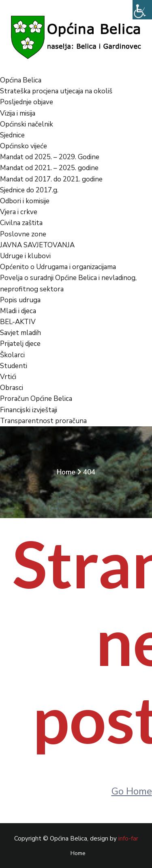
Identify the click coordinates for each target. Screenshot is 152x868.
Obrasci (12, 388)
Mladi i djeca (18, 311)
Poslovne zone (23, 234)
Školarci (12, 355)
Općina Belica (21, 80)
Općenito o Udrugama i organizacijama (58, 267)
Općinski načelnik (27, 124)
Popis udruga (20, 300)
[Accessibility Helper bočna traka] (142, 10)
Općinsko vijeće (24, 146)
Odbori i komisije (25, 201)
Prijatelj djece (20, 344)
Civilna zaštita (21, 223)
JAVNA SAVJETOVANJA (37, 245)
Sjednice (12, 135)
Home (66, 472)
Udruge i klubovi (25, 256)
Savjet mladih (20, 333)
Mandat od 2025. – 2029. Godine (50, 157)
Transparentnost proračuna (43, 421)
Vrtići (8, 377)
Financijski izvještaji (29, 410)
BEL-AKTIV (18, 322)
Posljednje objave (27, 102)
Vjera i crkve (19, 212)
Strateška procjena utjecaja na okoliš (56, 91)
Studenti (14, 366)
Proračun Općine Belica (36, 399)
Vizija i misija (18, 113)
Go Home (132, 791)
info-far (128, 839)
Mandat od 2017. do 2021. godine (51, 179)
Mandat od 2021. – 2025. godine (49, 168)
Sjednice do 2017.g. (29, 190)
